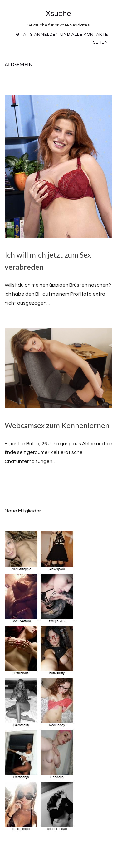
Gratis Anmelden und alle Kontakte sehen (62, 38)
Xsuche (58, 14)
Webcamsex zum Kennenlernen (57, 425)
